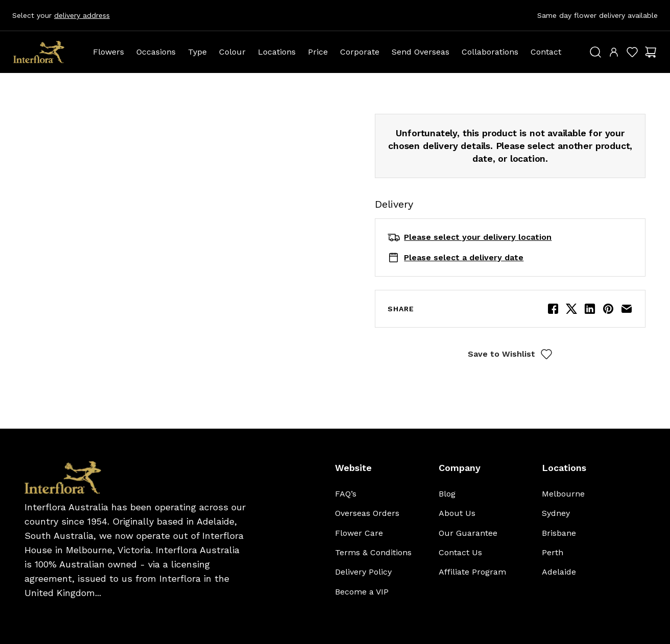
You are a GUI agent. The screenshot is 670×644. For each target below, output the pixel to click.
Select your (61, 15)
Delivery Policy (363, 572)
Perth (553, 552)
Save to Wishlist (510, 354)
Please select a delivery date (464, 257)
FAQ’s (346, 494)
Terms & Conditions (373, 552)
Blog (447, 494)
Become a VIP (362, 592)
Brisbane (559, 533)
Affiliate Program (472, 572)
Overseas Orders (367, 513)
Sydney (556, 513)
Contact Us (460, 552)
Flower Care (359, 533)
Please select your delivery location (478, 237)
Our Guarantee (468, 533)
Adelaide (559, 572)
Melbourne (563, 494)
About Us (457, 513)
